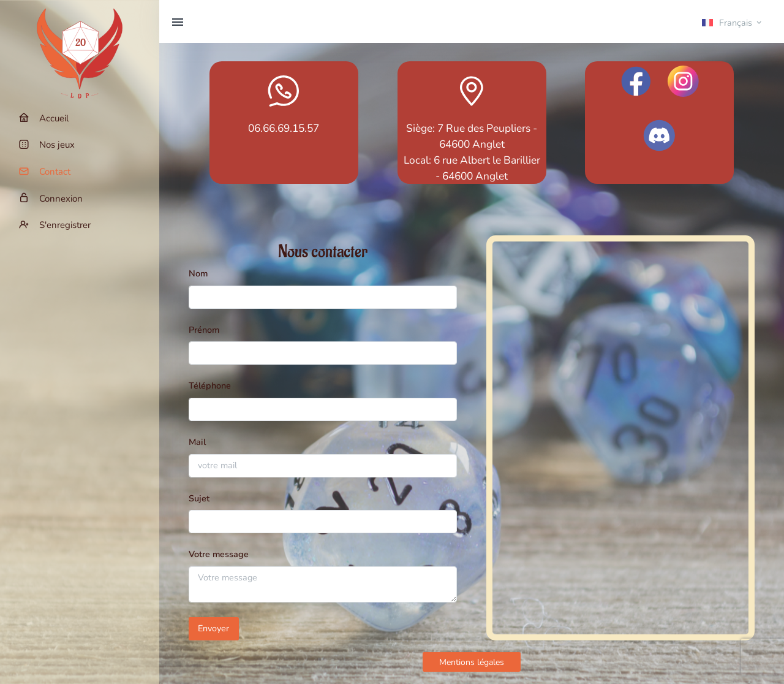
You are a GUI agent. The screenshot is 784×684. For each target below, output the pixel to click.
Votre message (219, 554)
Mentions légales (472, 662)
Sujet (199, 498)
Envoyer (213, 628)
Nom (198, 273)
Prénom (204, 330)
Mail (197, 442)
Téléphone (210, 386)
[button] (733, 22)
